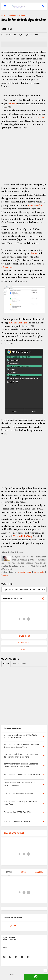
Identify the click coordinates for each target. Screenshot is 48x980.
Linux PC (40, 117)
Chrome (33, 253)
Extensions (8, 267)
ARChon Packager (18, 323)
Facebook (39, 572)
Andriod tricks (12, 15)
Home (3, 15)
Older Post (24, 643)
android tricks (23, 15)
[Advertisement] (24, 156)
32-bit (30, 205)
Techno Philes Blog (23, 536)
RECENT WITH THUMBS (14, 833)
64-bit (39, 205)
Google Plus (24, 572)
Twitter (5, 575)
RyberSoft (12, 926)
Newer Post (24, 636)
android (13, 104)
